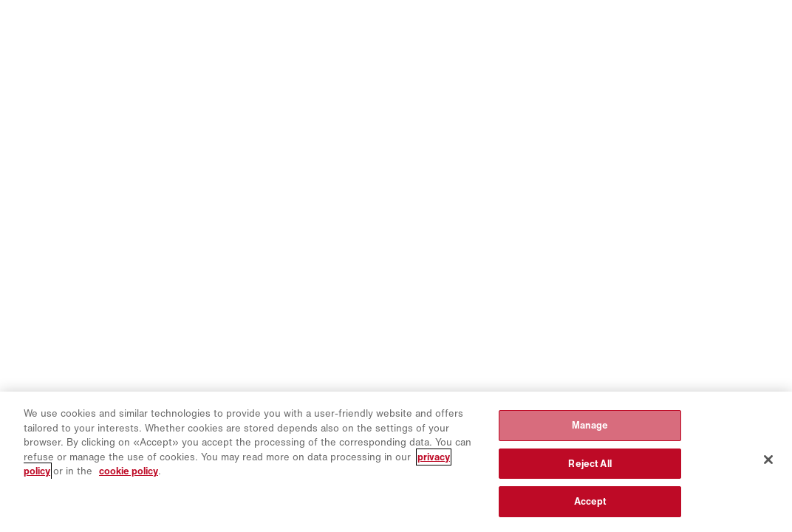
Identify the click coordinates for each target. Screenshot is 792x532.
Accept (590, 501)
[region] (396, 462)
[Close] (768, 460)
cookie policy (129, 471)
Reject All (590, 464)
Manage (590, 425)
